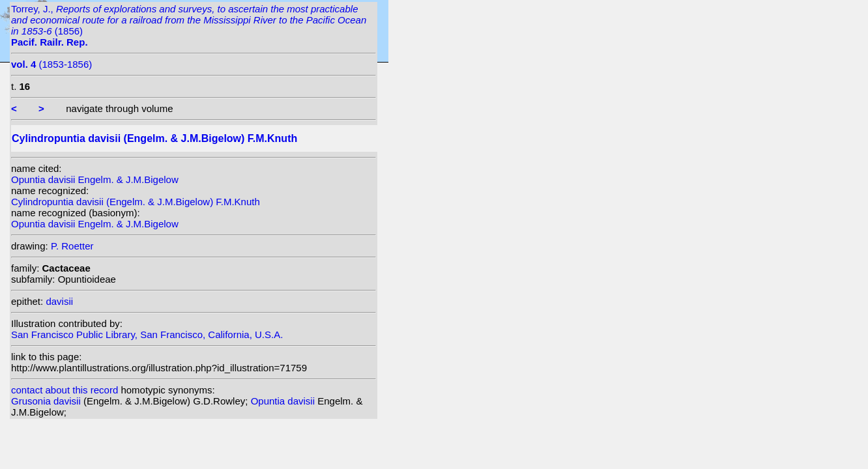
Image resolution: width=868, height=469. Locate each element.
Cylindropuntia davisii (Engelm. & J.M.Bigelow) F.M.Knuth (136, 202)
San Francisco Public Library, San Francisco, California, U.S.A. (147, 334)
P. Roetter (72, 246)
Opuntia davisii (284, 401)
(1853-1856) (51, 64)
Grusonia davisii (47, 401)
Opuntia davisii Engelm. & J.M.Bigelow (95, 179)
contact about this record (65, 390)
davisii (59, 301)
